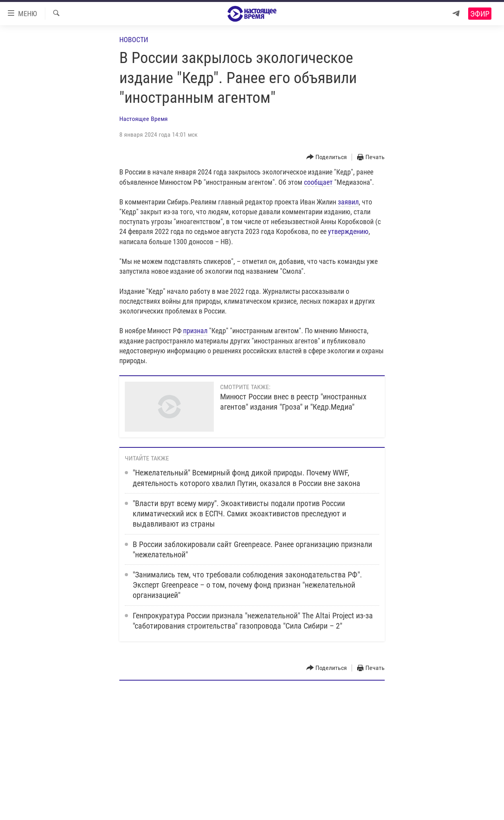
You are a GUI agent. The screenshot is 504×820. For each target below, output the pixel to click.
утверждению (348, 231)
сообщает (318, 182)
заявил (348, 202)
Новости (134, 40)
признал (195, 331)
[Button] (327, 157)
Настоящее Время (144, 119)
